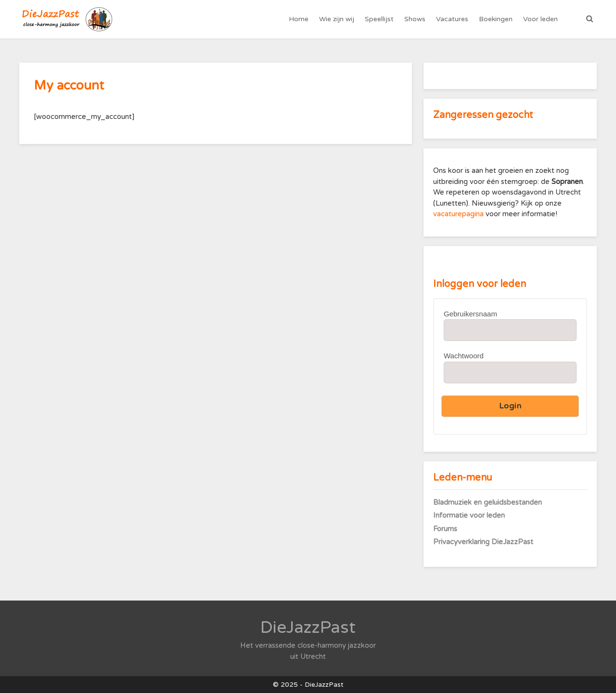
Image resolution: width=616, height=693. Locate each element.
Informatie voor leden (469, 515)
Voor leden (540, 19)
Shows (415, 19)
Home (299, 19)
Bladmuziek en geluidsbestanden (488, 502)
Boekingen (496, 19)
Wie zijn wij (337, 19)
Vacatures (452, 19)
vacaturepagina (459, 214)
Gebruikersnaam (470, 314)
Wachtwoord (464, 356)
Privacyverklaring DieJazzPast (483, 542)
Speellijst (379, 19)
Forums (445, 529)
